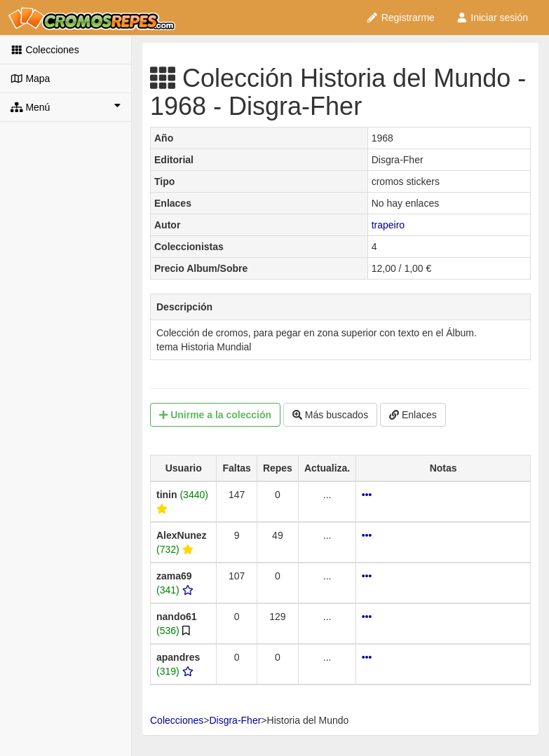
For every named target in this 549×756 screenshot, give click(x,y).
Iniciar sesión (492, 18)
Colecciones (45, 50)
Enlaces (413, 415)
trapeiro (388, 225)
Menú (66, 106)
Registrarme (400, 18)
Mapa (30, 78)
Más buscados (330, 415)
